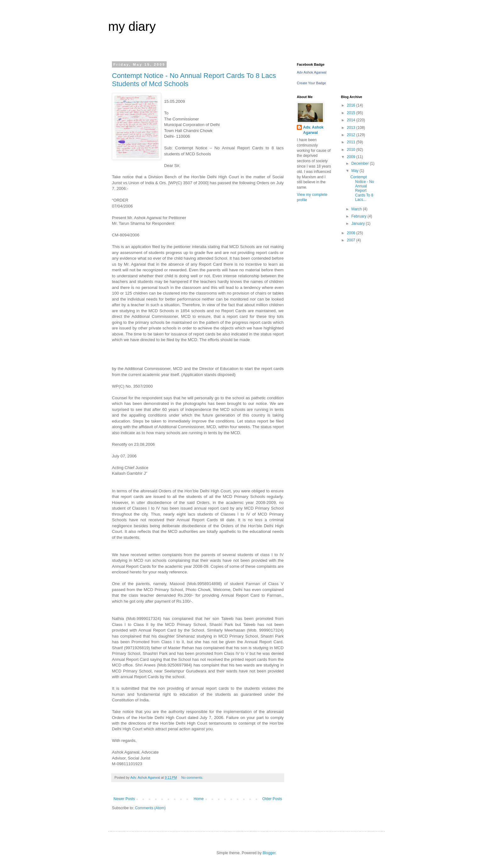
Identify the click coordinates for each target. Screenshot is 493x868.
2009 (352, 157)
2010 (352, 150)
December (360, 163)
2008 (352, 233)
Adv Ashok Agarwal (312, 72)
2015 (352, 113)
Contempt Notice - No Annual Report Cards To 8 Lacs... (362, 188)
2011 (352, 142)
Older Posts (272, 799)
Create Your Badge (311, 83)
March (357, 209)
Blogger (269, 853)
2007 (352, 240)
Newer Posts (124, 799)
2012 (352, 135)
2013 (352, 128)
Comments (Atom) (150, 808)
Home (199, 799)
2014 (352, 120)
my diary (132, 26)
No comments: (193, 777)
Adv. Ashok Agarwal (313, 130)
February (359, 216)
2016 (352, 105)
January (358, 224)
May (355, 171)
